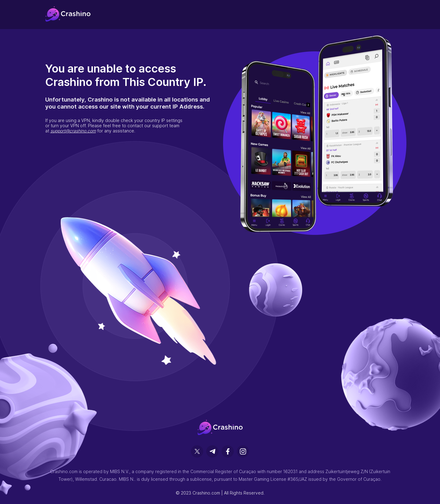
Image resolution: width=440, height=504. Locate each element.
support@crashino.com (73, 131)
